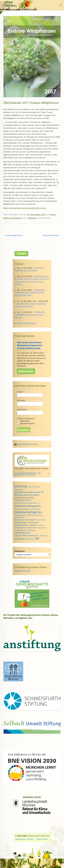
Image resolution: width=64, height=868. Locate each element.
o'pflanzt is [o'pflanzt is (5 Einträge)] (33, 525)
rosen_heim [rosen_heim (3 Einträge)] (42, 528)
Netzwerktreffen (26, 423)
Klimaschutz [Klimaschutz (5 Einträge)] (20, 520)
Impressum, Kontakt (24, 839)
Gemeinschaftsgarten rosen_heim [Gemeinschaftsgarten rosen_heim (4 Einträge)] (28, 509)
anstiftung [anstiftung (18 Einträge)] (21, 486)
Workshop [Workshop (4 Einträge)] (30, 539)
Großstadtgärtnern (13, 235)
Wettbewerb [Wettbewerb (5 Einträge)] (20, 539)
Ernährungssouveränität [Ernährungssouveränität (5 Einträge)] (24, 498)
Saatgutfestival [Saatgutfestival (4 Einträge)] (20, 530)
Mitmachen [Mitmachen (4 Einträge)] (41, 520)
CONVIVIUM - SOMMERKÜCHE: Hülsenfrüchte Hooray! (30, 315)
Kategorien (20, 551)
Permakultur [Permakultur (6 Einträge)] (20, 528)
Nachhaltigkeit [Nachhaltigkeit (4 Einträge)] (33, 522)
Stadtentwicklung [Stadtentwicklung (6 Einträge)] (22, 533)
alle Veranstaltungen (27, 323)
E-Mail (21, 392)
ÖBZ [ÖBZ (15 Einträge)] (37, 538)
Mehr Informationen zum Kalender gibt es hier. (25, 208)
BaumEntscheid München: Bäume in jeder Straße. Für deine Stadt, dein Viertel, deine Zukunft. (32, 280)
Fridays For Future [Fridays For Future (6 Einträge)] (23, 500)
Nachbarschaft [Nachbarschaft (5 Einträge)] (21, 522)
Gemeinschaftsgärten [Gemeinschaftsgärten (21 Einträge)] (28, 512)
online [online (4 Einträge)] (41, 525)
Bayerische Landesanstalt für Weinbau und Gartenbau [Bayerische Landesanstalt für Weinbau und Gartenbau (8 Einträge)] (29, 493)
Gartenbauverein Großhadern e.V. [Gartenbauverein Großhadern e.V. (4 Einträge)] (28, 503)
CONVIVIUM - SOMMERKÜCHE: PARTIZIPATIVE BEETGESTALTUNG (30, 293)
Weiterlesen (26, 371)
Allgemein (33, 218)
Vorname (21, 400)
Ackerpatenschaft (51, 235)
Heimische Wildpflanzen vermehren (29, 269)
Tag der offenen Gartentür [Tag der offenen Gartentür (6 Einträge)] (27, 535)
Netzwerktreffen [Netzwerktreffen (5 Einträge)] (21, 525)
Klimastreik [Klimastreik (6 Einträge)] (31, 520)
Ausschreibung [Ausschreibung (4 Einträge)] (34, 487)
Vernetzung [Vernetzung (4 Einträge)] (44, 536)
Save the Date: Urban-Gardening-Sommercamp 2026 (31, 305)
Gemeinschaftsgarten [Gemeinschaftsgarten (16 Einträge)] (28, 506)
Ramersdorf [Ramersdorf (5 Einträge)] (32, 528)
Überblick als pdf (23, 571)
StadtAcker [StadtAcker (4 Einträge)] (32, 530)
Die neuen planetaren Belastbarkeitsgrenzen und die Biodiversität (30, 345)
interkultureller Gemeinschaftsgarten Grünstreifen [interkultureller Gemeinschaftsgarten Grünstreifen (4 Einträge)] (29, 516)
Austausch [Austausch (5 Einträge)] (19, 490)
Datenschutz (42, 839)
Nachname (22, 409)
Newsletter (24, 421)
